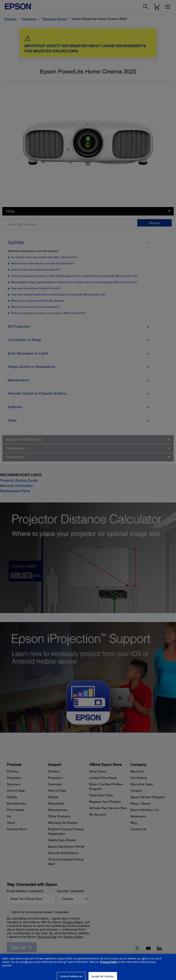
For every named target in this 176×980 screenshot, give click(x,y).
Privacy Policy (109, 969)
